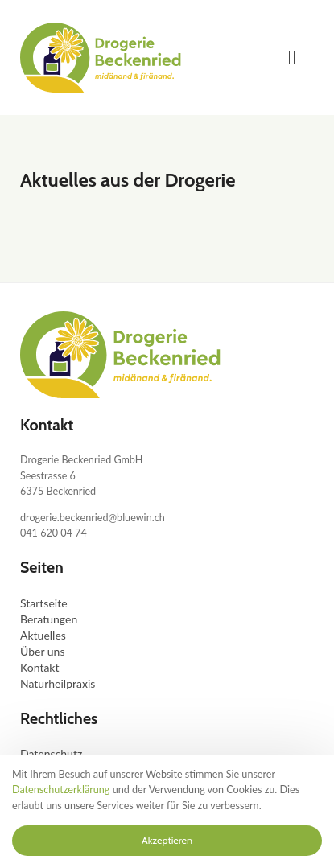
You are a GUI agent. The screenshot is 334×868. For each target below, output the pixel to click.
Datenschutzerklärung (61, 790)
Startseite (44, 603)
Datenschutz (51, 753)
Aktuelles (43, 635)
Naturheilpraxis (58, 683)
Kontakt (40, 667)
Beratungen (49, 619)
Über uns (42, 651)
